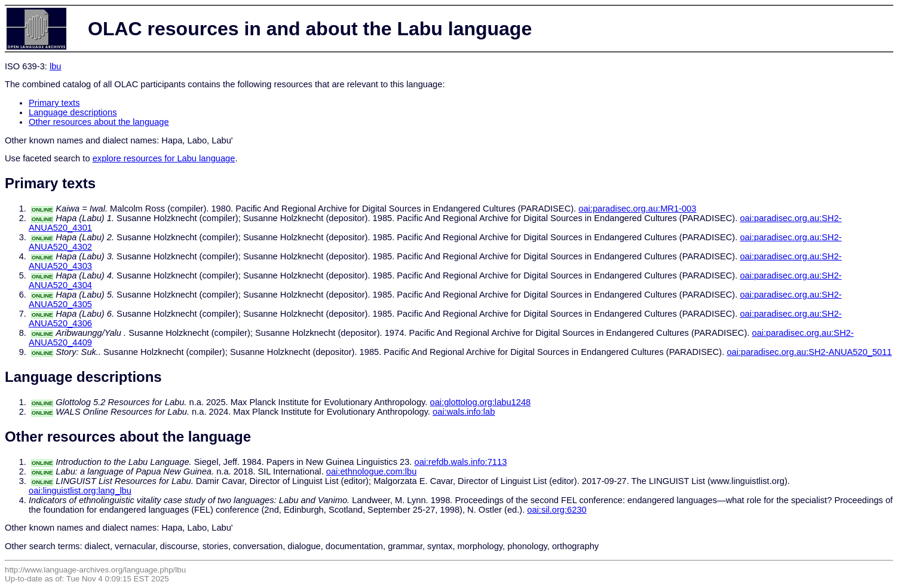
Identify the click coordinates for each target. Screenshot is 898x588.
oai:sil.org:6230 (557, 510)
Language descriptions (73, 112)
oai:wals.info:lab (464, 412)
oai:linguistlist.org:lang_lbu (80, 491)
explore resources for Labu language (164, 158)
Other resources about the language (99, 122)
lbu (56, 66)
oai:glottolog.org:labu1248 (481, 402)
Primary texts (54, 103)
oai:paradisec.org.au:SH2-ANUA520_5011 (809, 352)
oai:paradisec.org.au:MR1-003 (637, 209)
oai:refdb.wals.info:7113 (460, 462)
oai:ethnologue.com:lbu (372, 471)
